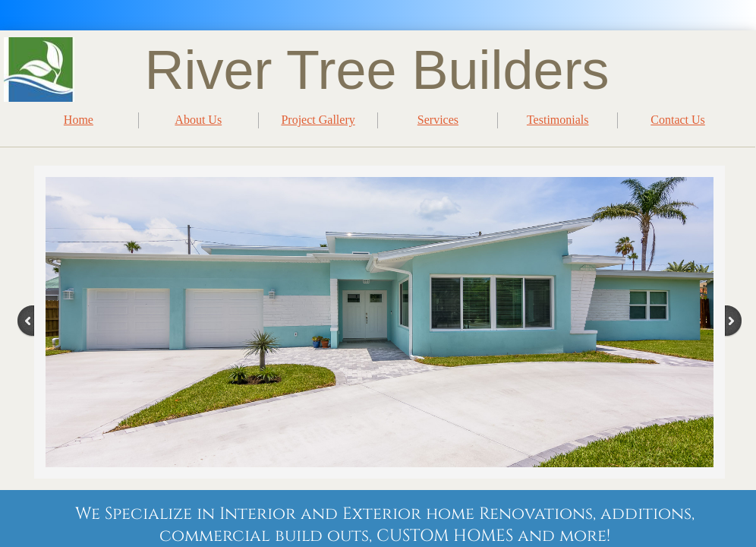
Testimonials (558, 120)
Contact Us (678, 120)
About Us (198, 120)
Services (438, 120)
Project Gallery (318, 120)
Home (79, 120)
